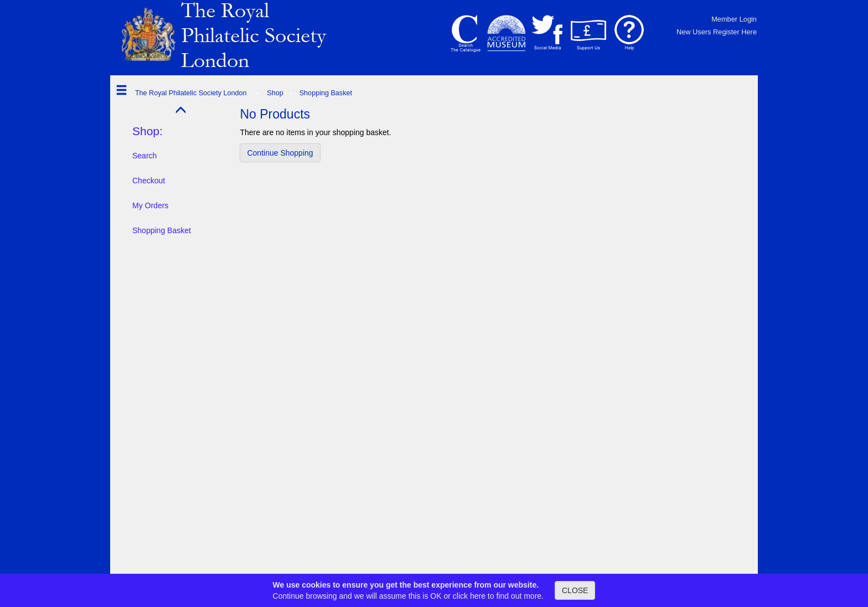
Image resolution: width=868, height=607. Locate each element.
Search (144, 156)
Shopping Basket (162, 230)
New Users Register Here (717, 32)
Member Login (734, 19)
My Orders (150, 205)
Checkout (149, 181)
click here (469, 596)
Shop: (148, 131)
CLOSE (575, 590)
